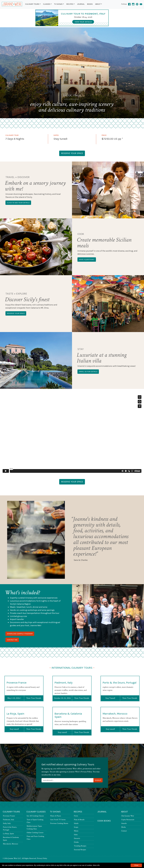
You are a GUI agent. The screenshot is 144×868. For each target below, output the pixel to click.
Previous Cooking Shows (59, 823)
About (98, 4)
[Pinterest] (137, 4)
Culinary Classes (36, 812)
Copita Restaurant (128, 820)
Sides (76, 835)
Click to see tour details (18, 203)
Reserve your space (16, 313)
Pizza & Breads (79, 820)
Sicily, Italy (7, 823)
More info (96, 865)
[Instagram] (133, 4)
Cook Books (104, 821)
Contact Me (12, 640)
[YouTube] (141, 4)
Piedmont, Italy (63, 694)
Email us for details (88, 372)
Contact (124, 831)
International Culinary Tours (72, 668)
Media (123, 827)
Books (90, 4)
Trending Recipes (80, 846)
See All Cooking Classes (35, 816)
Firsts (76, 816)
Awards (124, 823)
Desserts (77, 838)
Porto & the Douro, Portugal (120, 694)
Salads (76, 823)
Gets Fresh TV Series (58, 820)
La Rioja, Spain (15, 725)
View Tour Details (34, 709)
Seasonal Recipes (80, 850)
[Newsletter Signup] (68, 780)
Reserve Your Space (72, 153)
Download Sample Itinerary (20, 634)
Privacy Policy (42, 858)
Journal (81, 4)
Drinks (76, 842)
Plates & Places (56, 816)
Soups (76, 827)
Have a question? (87, 259)
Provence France (16, 694)
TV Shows (58, 4)
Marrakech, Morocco (115, 725)
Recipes (70, 4)
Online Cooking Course (35, 833)
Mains (76, 831)
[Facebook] (129, 4)
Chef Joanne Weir (128, 816)
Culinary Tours (32, 4)
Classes (47, 4)
